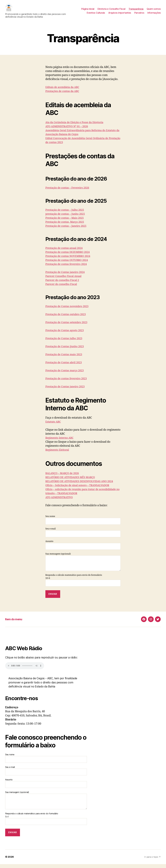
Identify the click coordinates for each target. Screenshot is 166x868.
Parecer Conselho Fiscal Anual (65, 280)
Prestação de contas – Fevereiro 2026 (69, 192)
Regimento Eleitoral (58, 454)
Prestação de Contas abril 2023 (65, 366)
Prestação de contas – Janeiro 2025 (68, 230)
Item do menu (15, 623)
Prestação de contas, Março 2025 (66, 226)
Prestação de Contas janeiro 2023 (67, 390)
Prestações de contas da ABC (64, 95)
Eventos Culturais (96, 15)
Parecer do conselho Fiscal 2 (64, 284)
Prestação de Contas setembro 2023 (68, 326)
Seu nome (83, 524)
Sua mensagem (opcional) (83, 566)
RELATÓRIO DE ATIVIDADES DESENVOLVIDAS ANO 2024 (82, 485)
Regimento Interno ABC (61, 442)
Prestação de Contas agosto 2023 (66, 334)
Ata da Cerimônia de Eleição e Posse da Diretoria (77, 126)
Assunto (83, 549)
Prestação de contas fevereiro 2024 (68, 268)
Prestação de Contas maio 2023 (65, 358)
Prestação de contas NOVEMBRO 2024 (70, 260)
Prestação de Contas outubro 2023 (67, 318)
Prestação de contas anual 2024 (65, 252)
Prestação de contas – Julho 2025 (66, 214)
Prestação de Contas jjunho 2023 (66, 350)
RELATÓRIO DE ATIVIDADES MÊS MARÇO (72, 481)
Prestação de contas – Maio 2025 (66, 222)
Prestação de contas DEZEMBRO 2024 (69, 256)
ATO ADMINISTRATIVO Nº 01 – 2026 (68, 130)
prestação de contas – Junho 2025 (67, 218)
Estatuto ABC (54, 426)
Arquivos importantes (120, 15)
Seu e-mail (83, 536)
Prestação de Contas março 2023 (66, 374)
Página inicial (88, 11)
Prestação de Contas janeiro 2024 (67, 276)
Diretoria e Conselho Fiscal (111, 11)
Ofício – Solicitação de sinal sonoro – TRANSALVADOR (80, 489)
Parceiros (139, 15)
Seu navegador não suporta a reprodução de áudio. (25, 670)
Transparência (136, 11)
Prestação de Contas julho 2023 (65, 342)
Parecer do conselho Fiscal (62, 288)
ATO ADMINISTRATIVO (60, 501)
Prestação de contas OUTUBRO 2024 (68, 264)
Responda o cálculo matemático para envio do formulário (83, 590)
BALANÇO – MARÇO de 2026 (63, 477)
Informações (154, 15)
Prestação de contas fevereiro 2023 (68, 382)
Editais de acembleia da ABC (64, 91)
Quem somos (154, 11)
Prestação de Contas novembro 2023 (69, 310)
